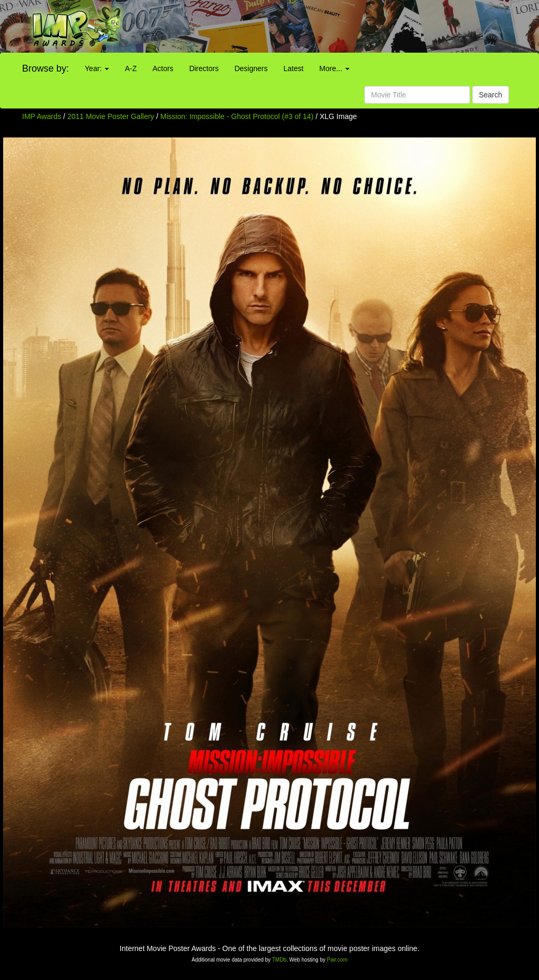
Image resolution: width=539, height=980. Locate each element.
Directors (204, 68)
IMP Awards (42, 116)
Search (491, 95)
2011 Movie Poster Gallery (111, 116)
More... (335, 68)
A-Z (131, 68)
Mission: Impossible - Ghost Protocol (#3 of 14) (237, 116)
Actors (163, 68)
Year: (97, 68)
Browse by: (46, 68)
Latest (293, 68)
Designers (251, 68)
